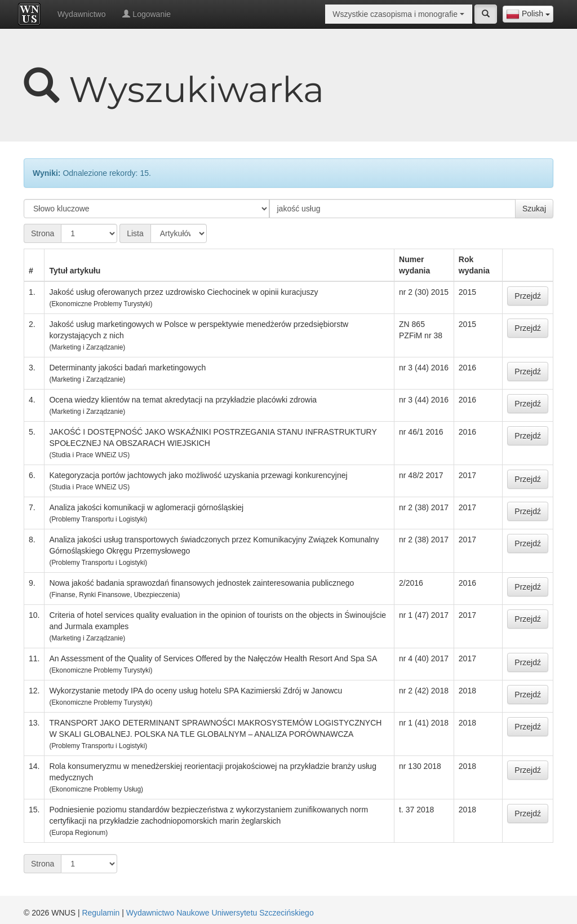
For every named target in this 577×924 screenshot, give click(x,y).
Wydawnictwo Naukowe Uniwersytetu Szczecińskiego (220, 913)
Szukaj (534, 209)
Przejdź (528, 296)
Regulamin (101, 913)
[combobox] (528, 14)
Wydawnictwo (81, 14)
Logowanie (147, 14)
